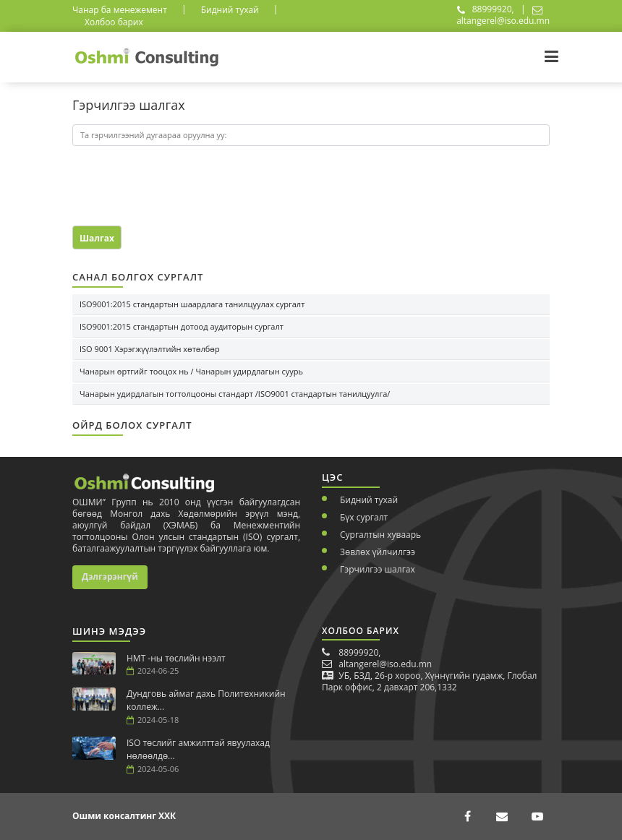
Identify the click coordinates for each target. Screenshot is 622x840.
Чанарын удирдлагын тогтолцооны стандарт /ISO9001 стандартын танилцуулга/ (235, 394)
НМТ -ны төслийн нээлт (176, 658)
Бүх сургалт (364, 517)
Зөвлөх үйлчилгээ (378, 552)
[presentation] (157, 179)
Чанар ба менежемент (120, 10)
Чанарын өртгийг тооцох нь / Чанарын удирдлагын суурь (191, 371)
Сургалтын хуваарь (380, 535)
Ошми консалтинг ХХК (124, 816)
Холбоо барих (114, 22)
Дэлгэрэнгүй (110, 577)
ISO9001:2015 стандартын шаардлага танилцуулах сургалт (192, 304)
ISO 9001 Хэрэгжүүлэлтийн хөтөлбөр (150, 349)
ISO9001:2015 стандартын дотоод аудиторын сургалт (182, 326)
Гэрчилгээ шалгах (378, 569)
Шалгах (97, 238)
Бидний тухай (230, 10)
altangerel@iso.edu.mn (503, 16)
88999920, (486, 9)
